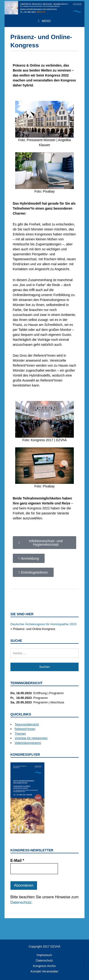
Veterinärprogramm (28, 743)
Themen (20, 734)
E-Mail (17, 861)
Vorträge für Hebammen (31, 738)
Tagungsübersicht (27, 724)
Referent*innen (25, 729)
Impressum (44, 955)
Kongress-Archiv (44, 966)
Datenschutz (21, 902)
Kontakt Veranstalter (44, 971)
